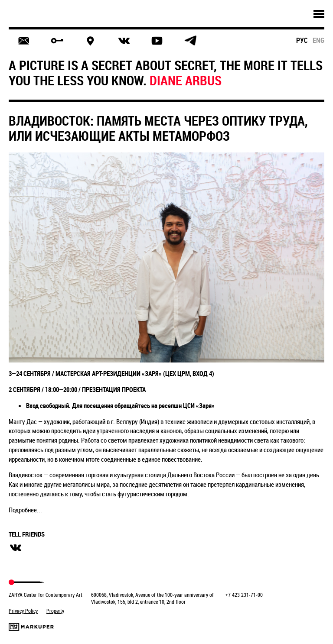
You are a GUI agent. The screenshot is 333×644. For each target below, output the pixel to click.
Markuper (31, 627)
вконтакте (16, 548)
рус (302, 40)
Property (55, 611)
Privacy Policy (23, 611)
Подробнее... (25, 510)
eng (318, 40)
